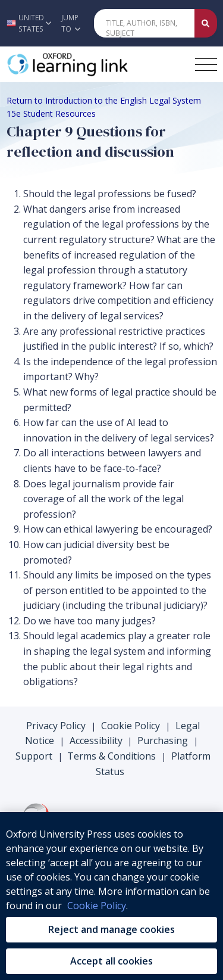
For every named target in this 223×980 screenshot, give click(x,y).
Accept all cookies (111, 961)
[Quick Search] (145, 23)
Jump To (71, 23)
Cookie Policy (131, 726)
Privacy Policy (56, 726)
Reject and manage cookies (111, 929)
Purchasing (163, 741)
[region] (111, 896)
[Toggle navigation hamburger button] (206, 65)
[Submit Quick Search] (206, 23)
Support (34, 756)
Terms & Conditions (111, 756)
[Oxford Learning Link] (96, 64)
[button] (27, 23)
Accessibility (96, 741)
